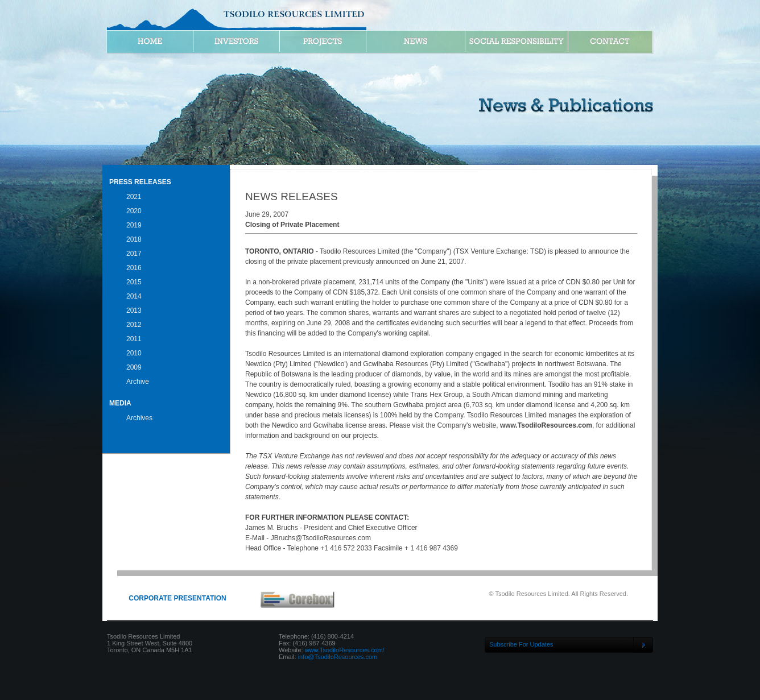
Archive (138, 382)
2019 (134, 225)
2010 (134, 353)
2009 (134, 367)
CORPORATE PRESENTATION (177, 598)
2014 (134, 296)
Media (120, 403)
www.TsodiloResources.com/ (345, 650)
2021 (134, 197)
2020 (134, 211)
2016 (134, 268)
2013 (134, 310)
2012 (134, 325)
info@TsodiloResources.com (338, 657)
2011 (134, 339)
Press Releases (140, 182)
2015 (134, 282)
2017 (134, 254)
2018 (134, 239)
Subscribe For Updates (521, 644)
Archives (139, 418)
